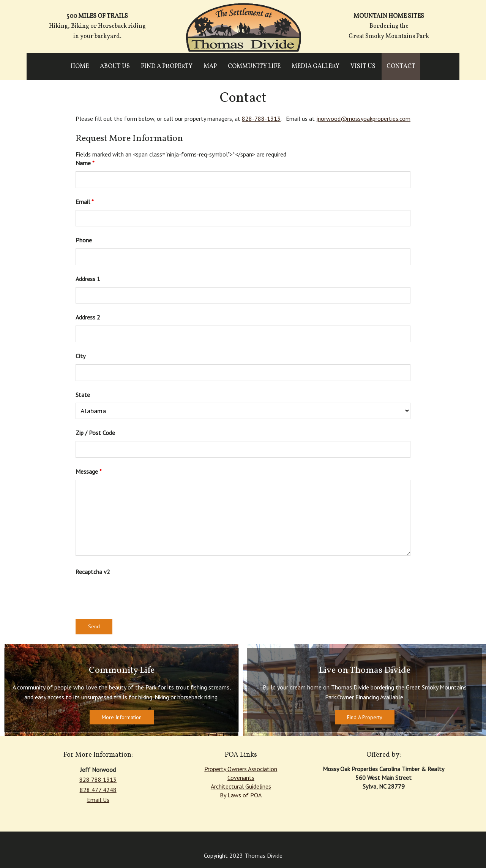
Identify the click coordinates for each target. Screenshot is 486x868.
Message (89, 471)
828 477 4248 (98, 790)
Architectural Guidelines (241, 786)
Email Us (98, 800)
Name (85, 163)
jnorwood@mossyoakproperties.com (363, 119)
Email (85, 202)
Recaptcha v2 (93, 572)
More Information (122, 717)
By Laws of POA (241, 795)
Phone (84, 240)
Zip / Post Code (95, 433)
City (80, 356)
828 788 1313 (98, 779)
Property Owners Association (241, 769)
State (83, 395)
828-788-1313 (261, 119)
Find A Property (365, 717)
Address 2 (88, 317)
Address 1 (88, 279)
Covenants (241, 778)
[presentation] (133, 594)
